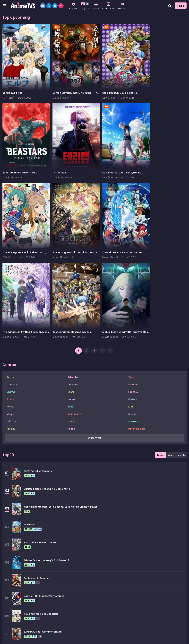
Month (181, 362)
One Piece (30, 431)
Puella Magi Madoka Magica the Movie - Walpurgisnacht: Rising (162, 165)
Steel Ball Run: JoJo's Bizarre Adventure (113, 90)
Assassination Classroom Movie (115, 239)
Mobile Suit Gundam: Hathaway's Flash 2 (163, 240)
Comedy (12, 291)
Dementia (73, 291)
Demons (133, 291)
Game (10, 306)
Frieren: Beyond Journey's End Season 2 (47, 467)
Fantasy (133, 299)
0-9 (15, 640)
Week (171, 362)
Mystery (133, 328)
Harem (72, 306)
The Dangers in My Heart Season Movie (69, 240)
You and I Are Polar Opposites (41, 521)
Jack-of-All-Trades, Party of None (44, 503)
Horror (10, 313)
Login (181, 6)
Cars (131, 284)
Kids (131, 313)
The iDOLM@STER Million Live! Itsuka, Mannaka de (118, 165)
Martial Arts (75, 321)
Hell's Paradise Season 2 (38, 378)
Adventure (74, 284)
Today (160, 362)
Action (11, 284)
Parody (11, 335)
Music (71, 328)
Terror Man (9, 164)
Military (11, 328)
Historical (134, 306)
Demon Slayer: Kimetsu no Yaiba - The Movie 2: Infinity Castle (70, 90)
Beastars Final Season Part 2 (160, 89)
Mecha (132, 321)
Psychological (137, 335)
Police (71, 335)
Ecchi (71, 299)
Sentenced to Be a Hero (38, 485)
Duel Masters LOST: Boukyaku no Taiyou (69, 165)
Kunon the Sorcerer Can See (40, 449)
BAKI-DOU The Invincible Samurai (43, 539)
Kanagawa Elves (12, 89)
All (6, 640)
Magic (10, 321)
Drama (11, 299)
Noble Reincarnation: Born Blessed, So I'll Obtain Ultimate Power (61, 414)
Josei (71, 313)
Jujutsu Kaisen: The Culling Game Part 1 (47, 396)
